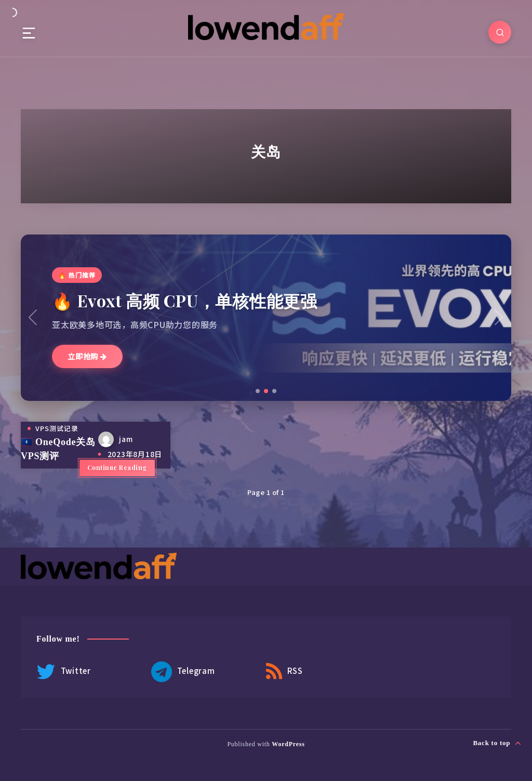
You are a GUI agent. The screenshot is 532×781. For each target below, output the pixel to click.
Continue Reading (117, 467)
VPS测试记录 (57, 428)
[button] (258, 391)
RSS (284, 672)
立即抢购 (87, 356)
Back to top (497, 743)
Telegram (183, 672)
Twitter (64, 672)
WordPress (288, 744)
